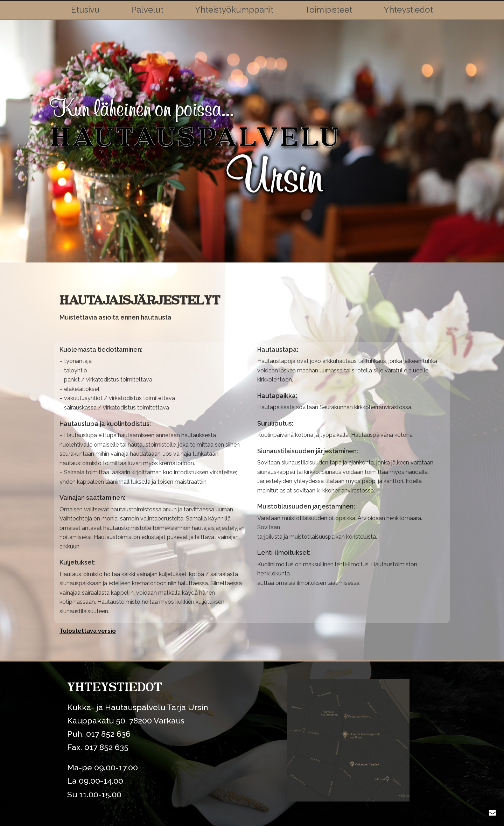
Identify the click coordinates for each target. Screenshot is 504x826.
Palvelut (147, 10)
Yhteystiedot (408, 10)
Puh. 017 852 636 (99, 734)
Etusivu (85, 10)
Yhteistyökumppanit (234, 10)
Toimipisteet (328, 10)
